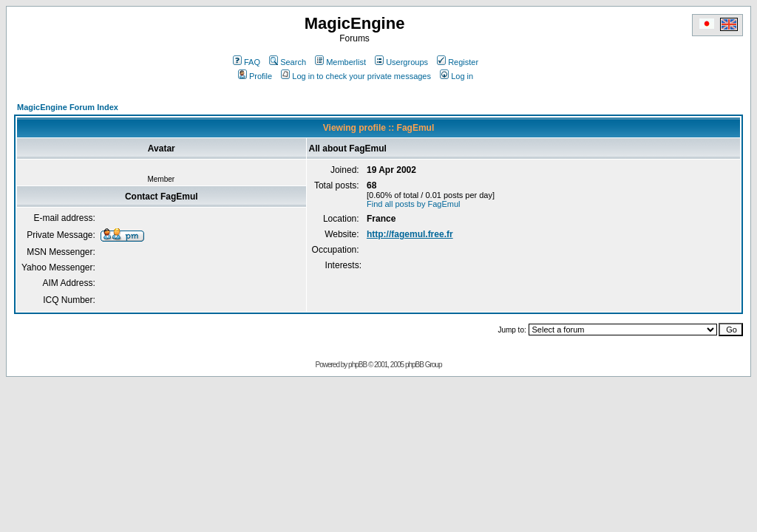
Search (288, 62)
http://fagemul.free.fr (410, 234)
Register (458, 62)
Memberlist (340, 62)
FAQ (247, 62)
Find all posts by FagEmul (414, 204)
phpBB (357, 365)
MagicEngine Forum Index (68, 107)
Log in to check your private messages (356, 76)
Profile (255, 76)
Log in (456, 76)
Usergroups (401, 62)
